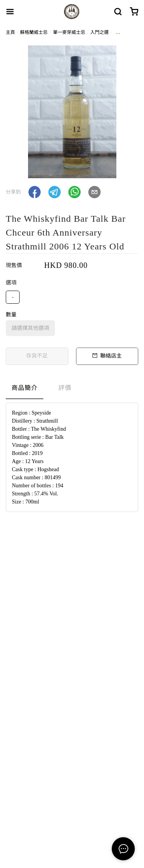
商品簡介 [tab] (25, 388)
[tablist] (72, 390)
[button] (35, 192)
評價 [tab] (65, 388)
